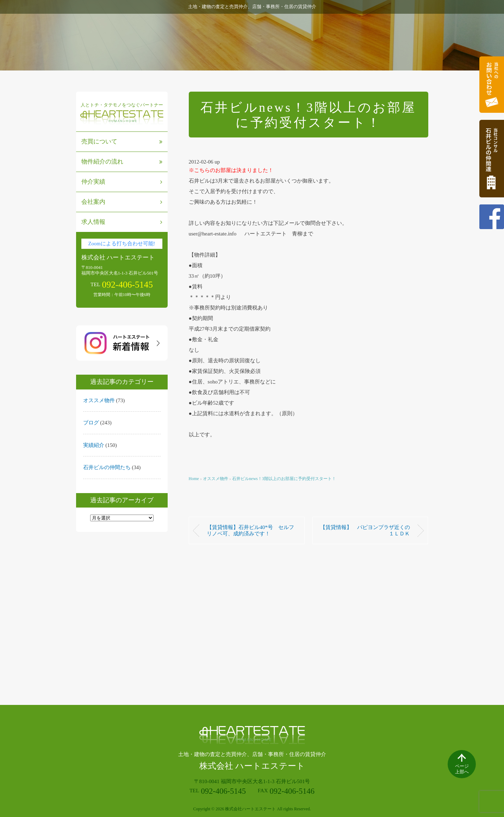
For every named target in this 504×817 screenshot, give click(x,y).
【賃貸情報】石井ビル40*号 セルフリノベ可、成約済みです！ (250, 530)
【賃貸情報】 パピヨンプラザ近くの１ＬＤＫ (365, 530)
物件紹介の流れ (122, 162)
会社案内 (122, 202)
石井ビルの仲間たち (107, 467)
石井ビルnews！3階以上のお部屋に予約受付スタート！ (284, 479)
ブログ (91, 423)
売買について (122, 142)
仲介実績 (122, 182)
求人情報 (122, 222)
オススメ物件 (99, 400)
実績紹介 (94, 445)
